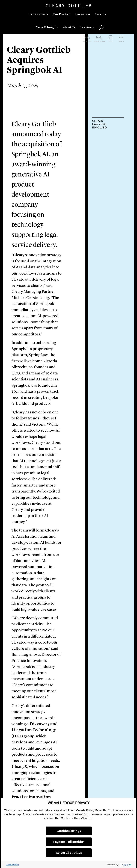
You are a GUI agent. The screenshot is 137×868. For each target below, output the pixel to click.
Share (121, 41)
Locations (87, 28)
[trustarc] (125, 865)
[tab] (108, 124)
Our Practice (62, 14)
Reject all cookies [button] (69, 853)
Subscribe (87, 41)
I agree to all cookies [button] (69, 842)
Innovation (83, 14)
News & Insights (47, 28)
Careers (100, 14)
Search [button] (101, 28)
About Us (69, 28)
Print (111, 41)
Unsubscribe (99, 41)
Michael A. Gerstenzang (105, 139)
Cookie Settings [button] (69, 831)
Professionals (39, 14)
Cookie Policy (13, 865)
